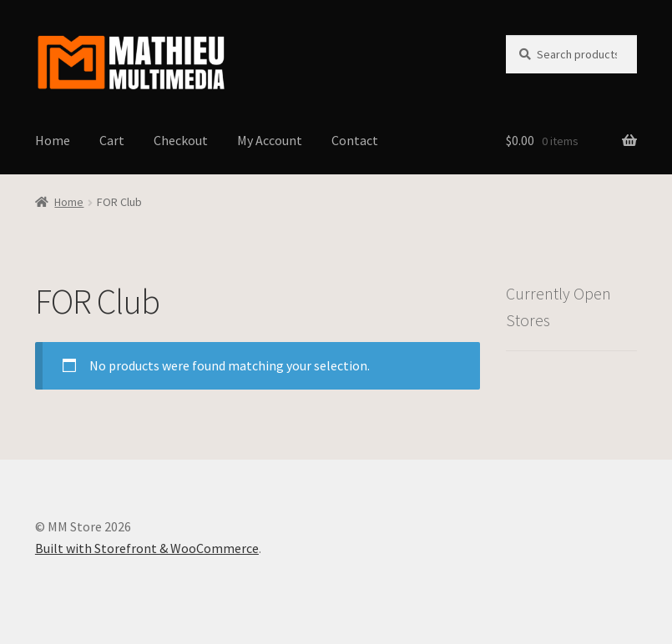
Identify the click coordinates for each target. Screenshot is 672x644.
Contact (355, 140)
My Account (270, 140)
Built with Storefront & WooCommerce (147, 548)
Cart (112, 140)
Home (53, 140)
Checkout (181, 140)
